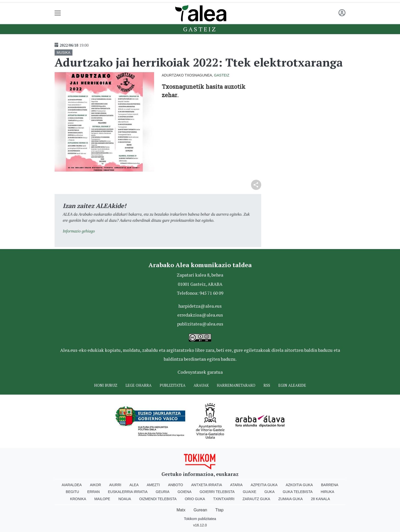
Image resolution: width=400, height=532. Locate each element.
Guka (270, 492)
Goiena (184, 492)
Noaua (125, 499)
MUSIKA (64, 53)
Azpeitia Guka (264, 485)
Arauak (201, 385)
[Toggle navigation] (58, 13)
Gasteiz (200, 29)
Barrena (330, 485)
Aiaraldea (72, 485)
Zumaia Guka (291, 499)
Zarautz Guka (256, 499)
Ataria (236, 485)
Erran (93, 492)
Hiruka (327, 492)
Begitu (72, 492)
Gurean (200, 510)
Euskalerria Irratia (128, 492)
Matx (181, 510)
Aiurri (115, 485)
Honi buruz (106, 385)
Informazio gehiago (79, 231)
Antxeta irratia (207, 485)
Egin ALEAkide (292, 385)
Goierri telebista (217, 492)
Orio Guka (195, 499)
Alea (134, 485)
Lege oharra (139, 385)
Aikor (95, 485)
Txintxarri (224, 499)
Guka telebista (298, 492)
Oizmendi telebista (158, 499)
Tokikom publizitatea (200, 519)
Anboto (176, 485)
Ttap (219, 510)
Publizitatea (173, 385)
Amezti (153, 485)
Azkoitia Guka (299, 485)
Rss (267, 385)
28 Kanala (321, 499)
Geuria (162, 492)
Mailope (102, 499)
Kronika (78, 499)
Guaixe (250, 492)
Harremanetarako (236, 385)
